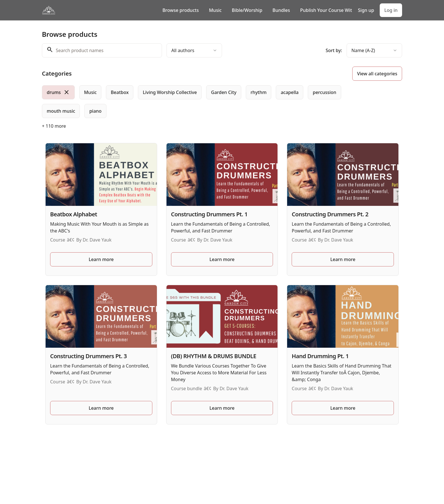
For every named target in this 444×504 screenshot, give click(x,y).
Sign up (366, 10)
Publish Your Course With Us (326, 10)
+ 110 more (54, 126)
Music (215, 10)
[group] (199, 102)
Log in (391, 10)
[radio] (58, 92)
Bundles (281, 10)
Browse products (181, 10)
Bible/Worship (247, 10)
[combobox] (194, 50)
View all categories (377, 74)
